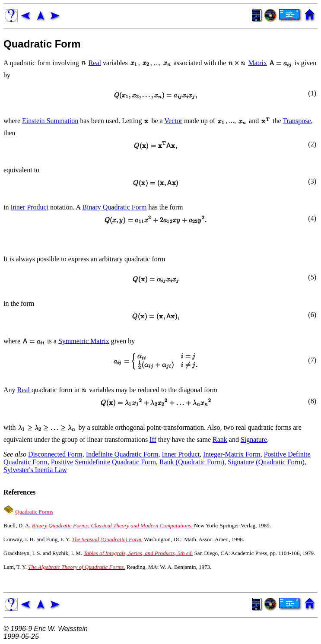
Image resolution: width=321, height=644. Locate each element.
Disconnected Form (55, 454)
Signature (254, 439)
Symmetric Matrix (84, 341)
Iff (153, 439)
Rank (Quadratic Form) (192, 462)
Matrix (257, 62)
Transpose (297, 121)
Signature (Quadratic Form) (266, 462)
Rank (220, 439)
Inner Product (29, 207)
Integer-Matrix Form (232, 454)
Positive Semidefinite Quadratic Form (103, 462)
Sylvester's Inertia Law (35, 470)
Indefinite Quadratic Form (122, 454)
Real (95, 62)
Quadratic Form (42, 44)
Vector (173, 121)
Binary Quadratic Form (114, 207)
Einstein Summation (50, 121)
